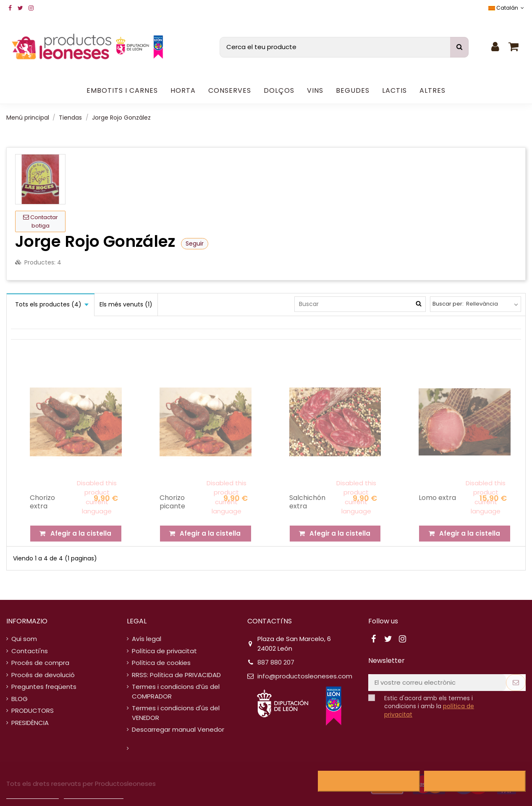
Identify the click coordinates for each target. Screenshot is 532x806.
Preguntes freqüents (44, 687)
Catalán (507, 8)
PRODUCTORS (33, 710)
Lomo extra (437, 498)
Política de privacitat (164, 651)
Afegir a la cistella (76, 533)
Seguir (195, 243)
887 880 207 (276, 662)
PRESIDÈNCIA (30, 723)
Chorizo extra (42, 502)
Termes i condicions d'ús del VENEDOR (176, 713)
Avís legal (147, 639)
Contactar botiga (41, 221)
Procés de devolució (43, 675)
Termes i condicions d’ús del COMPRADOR (176, 691)
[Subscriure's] (516, 683)
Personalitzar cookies (94, 795)
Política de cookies (161, 663)
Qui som (24, 639)
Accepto (475, 781)
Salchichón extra (307, 502)
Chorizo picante (172, 502)
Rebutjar (369, 781)
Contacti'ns (30, 651)
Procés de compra (40, 663)
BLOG (20, 699)
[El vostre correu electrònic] (437, 683)
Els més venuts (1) (126, 304)
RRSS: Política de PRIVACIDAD (176, 675)
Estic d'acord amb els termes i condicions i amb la (429, 707)
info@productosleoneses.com (305, 676)
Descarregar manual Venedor (178, 729)
